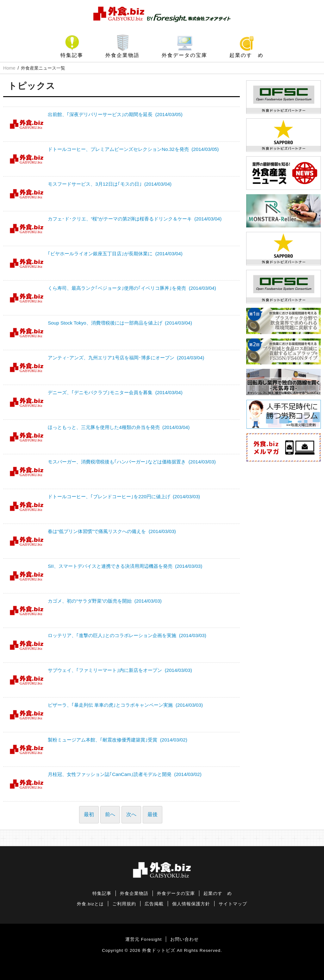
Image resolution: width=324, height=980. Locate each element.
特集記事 (72, 55)
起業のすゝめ (246, 55)
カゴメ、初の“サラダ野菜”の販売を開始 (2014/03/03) (105, 601)
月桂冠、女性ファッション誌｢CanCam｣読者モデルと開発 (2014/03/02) (125, 774)
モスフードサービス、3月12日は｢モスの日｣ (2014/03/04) (110, 184)
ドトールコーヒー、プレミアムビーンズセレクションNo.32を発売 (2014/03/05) (133, 149)
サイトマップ (233, 904)
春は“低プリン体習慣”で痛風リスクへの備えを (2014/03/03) (112, 531)
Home (9, 68)
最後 (153, 814)
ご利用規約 (124, 904)
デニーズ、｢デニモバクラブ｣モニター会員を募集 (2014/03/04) (115, 392)
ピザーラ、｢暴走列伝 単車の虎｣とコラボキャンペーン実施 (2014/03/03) (125, 705)
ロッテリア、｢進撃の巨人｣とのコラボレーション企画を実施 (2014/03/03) (127, 635)
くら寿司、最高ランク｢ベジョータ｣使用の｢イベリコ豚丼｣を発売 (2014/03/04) (132, 288)
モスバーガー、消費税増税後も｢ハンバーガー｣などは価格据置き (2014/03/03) (132, 462)
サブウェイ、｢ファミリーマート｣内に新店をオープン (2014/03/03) (120, 670)
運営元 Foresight (143, 939)
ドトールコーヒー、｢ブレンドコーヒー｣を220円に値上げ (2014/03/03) (124, 496)
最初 (89, 814)
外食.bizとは (90, 904)
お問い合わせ (184, 939)
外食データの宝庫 (184, 55)
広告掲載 (154, 904)
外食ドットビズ (159, 950)
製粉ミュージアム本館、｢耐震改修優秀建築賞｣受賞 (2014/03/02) (118, 740)
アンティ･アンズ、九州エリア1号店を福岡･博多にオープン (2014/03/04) (126, 358)
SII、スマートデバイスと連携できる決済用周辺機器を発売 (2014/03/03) (125, 566)
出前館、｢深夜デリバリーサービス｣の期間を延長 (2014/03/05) (115, 114)
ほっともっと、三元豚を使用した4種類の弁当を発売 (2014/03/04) (119, 427)
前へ (110, 814)
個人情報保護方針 (191, 904)
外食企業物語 (122, 55)
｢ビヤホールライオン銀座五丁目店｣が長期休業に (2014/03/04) (115, 254)
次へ (131, 814)
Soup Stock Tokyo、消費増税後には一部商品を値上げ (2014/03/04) (120, 323)
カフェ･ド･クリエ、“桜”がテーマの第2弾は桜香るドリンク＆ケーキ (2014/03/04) (135, 219)
